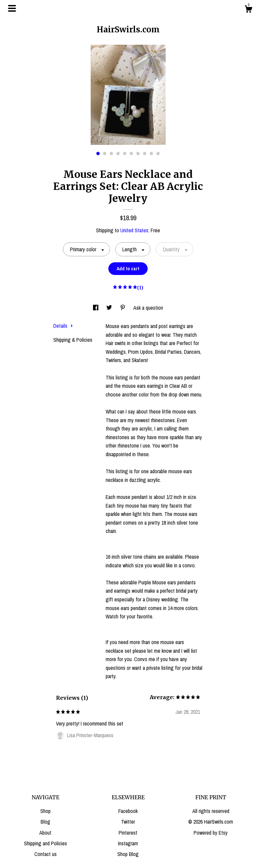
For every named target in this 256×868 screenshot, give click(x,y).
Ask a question (148, 308)
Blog (45, 822)
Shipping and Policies (45, 843)
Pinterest (128, 833)
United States (134, 230)
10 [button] (158, 154)
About (45, 833)
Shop (45, 811)
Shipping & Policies (73, 340)
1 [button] (98, 154)
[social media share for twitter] (110, 308)
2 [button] (105, 154)
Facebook (128, 811)
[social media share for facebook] (96, 308)
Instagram (128, 843)
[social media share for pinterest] (123, 308)
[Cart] (248, 10)
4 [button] (118, 154)
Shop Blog (128, 854)
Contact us (45, 854)
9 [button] (151, 154)
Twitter (128, 822)
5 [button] (125, 154)
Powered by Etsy (211, 833)
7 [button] (138, 154)
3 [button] (111, 154)
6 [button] (131, 154)
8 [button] (145, 154)
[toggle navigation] (12, 8)
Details (63, 326)
